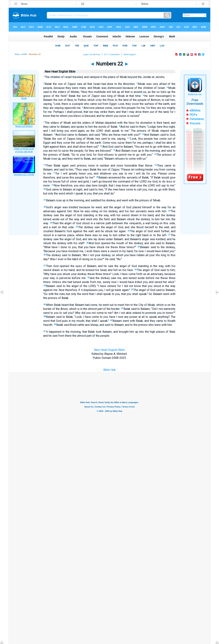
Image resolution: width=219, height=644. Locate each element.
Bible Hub (109, 370)
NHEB (24, 54)
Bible (17, 54)
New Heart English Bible (109, 350)
